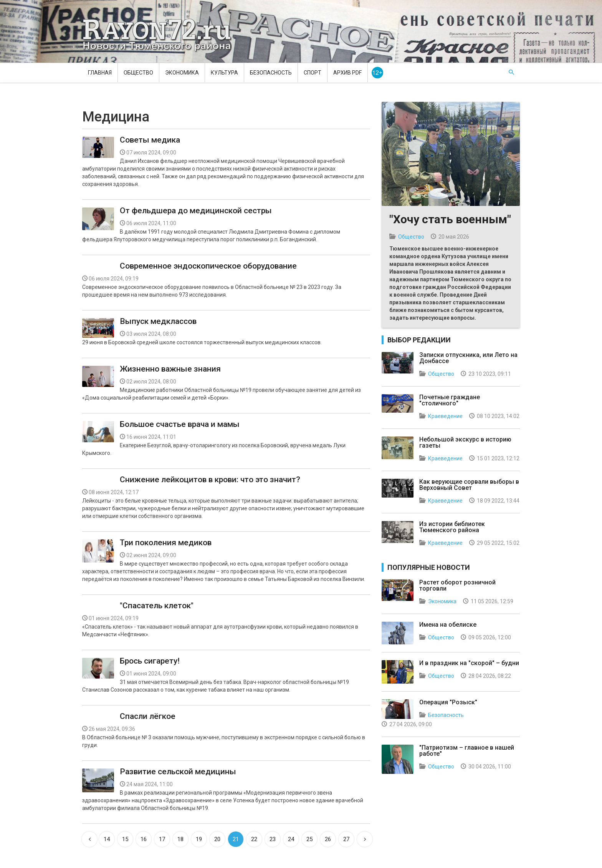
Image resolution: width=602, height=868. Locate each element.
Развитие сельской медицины (178, 772)
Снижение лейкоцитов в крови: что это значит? (210, 480)
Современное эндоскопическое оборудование (208, 266)
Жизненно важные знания (170, 369)
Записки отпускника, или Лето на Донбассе (468, 358)
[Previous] (89, 839)
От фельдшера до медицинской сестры (196, 211)
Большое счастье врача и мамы (180, 424)
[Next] (365, 839)
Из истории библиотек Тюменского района (452, 527)
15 (125, 839)
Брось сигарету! (150, 661)
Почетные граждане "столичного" (450, 400)
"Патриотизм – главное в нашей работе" (467, 751)
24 (291, 839)
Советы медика (150, 140)
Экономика (182, 73)
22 (254, 839)
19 (199, 839)
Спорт (313, 73)
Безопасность (271, 73)
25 (309, 839)
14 (107, 839)
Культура (224, 73)
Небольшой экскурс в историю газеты (465, 442)
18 (180, 839)
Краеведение (445, 416)
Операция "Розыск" (448, 702)
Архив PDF (347, 73)
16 (144, 839)
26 (328, 839)
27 (346, 839)
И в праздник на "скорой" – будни (469, 663)
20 (217, 839)
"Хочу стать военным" (450, 219)
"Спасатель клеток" (157, 606)
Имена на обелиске (448, 625)
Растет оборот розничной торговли (457, 585)
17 (162, 839)
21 (236, 839)
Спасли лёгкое (148, 716)
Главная (100, 73)
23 (273, 839)
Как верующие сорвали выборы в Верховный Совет (469, 485)
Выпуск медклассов (158, 321)
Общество (138, 73)
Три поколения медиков (166, 543)
